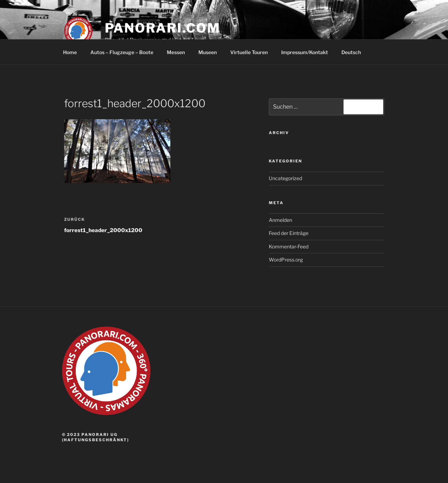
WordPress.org (286, 260)
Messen (176, 52)
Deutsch (355, 52)
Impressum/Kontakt (305, 52)
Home (70, 52)
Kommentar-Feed (289, 246)
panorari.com (163, 28)
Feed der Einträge (289, 233)
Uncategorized (285, 178)
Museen (208, 52)
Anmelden (280, 220)
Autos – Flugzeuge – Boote (122, 52)
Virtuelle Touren (249, 52)
